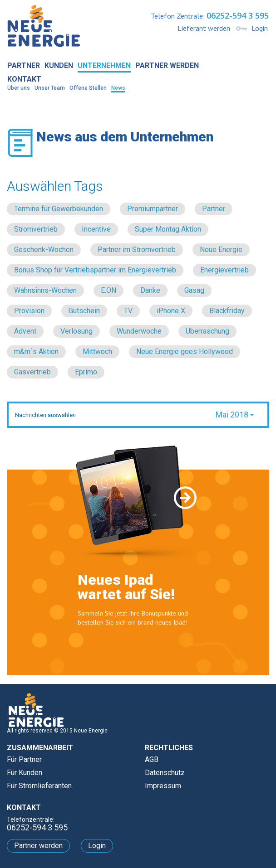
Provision (29, 311)
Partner (24, 65)
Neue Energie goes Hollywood (185, 352)
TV (128, 311)
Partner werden (167, 65)
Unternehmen (104, 65)
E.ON (108, 290)
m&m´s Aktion (36, 352)
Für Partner (24, 759)
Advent (25, 331)
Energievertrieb (224, 270)
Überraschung (207, 331)
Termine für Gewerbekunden (59, 209)
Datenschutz (165, 773)
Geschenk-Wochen (44, 250)
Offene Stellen (88, 88)
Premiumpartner (153, 209)
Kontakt (24, 79)
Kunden (59, 65)
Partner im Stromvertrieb (137, 250)
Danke (150, 290)
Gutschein (84, 311)
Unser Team (50, 88)
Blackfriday (227, 311)
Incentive (96, 229)
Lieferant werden (204, 28)
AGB (152, 759)
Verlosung (76, 331)
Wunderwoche (139, 331)
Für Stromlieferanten (39, 786)
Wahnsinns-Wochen (45, 290)
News (118, 88)
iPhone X (171, 311)
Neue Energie (221, 250)
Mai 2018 (235, 415)
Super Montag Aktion (168, 229)
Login (260, 28)
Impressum (163, 786)
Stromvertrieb (36, 229)
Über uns (19, 88)
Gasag (194, 290)
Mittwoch (97, 352)
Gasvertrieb (32, 372)
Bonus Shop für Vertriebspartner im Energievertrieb (95, 270)
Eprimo (86, 372)
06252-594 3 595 (238, 15)
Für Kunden (25, 773)
